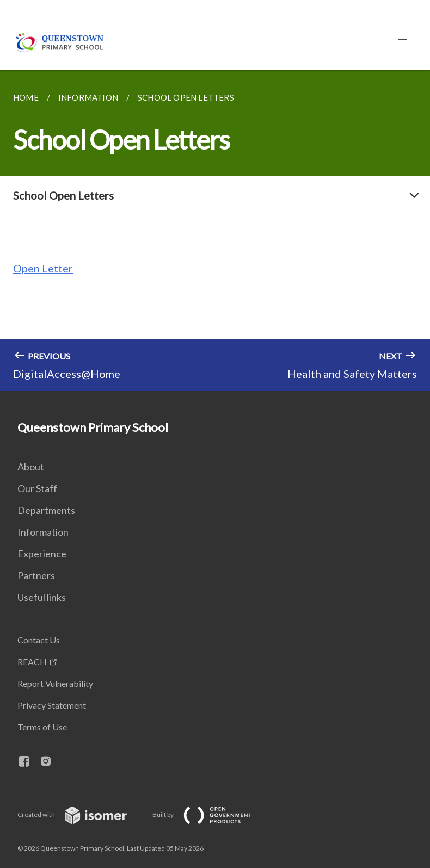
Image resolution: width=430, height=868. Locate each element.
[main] (215, 231)
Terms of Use (42, 727)
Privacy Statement (52, 705)
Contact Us (39, 640)
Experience (42, 554)
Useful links (42, 597)
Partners (36, 575)
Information (43, 532)
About (31, 467)
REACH (32, 662)
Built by (211, 814)
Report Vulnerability (55, 683)
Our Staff (37, 488)
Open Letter (43, 268)
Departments (46, 510)
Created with (81, 814)
